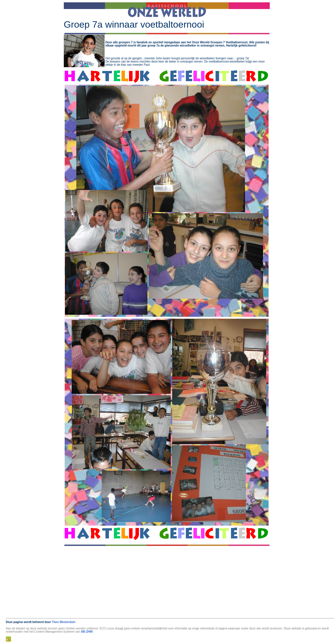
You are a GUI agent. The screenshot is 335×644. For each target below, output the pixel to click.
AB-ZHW (87, 632)
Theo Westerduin (64, 622)
